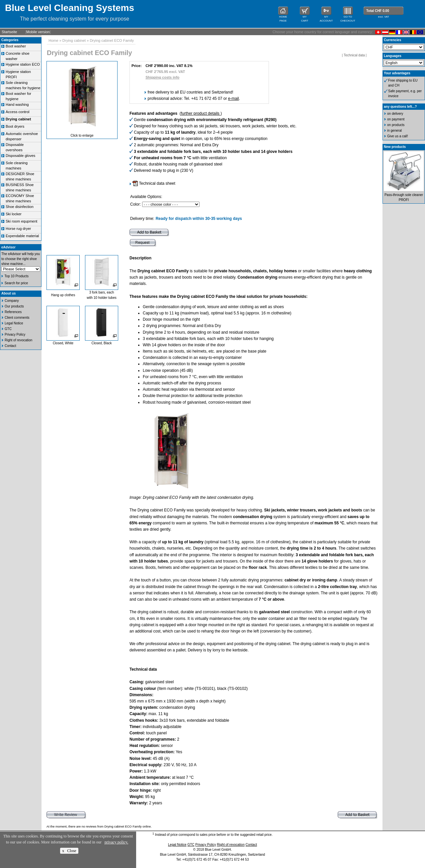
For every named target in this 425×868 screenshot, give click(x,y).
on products (396, 125)
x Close (69, 851)
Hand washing (17, 104)
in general (394, 131)
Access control (18, 112)
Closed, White (63, 343)
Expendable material (22, 236)
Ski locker (14, 214)
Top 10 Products (17, 276)
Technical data (354, 55)
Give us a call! (398, 136)
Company (12, 301)
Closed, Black (101, 343)
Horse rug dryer (18, 229)
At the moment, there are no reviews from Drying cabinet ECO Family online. (99, 827)
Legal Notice (14, 323)
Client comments (17, 318)
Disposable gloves (20, 156)
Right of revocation (18, 340)
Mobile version (38, 32)
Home (53, 40)
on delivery (395, 114)
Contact (10, 346)
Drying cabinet (74, 40)
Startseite (9, 32)
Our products (14, 306)
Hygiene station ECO (23, 64)
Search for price (16, 283)
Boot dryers (15, 126)
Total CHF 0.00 (378, 11)
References (13, 312)
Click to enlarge (82, 135)
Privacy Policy (15, 334)
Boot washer (16, 46)
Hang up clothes (63, 295)
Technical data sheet (154, 183)
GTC (8, 329)
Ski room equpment (21, 221)
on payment (396, 119)
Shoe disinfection (20, 207)
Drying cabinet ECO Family (112, 40)
